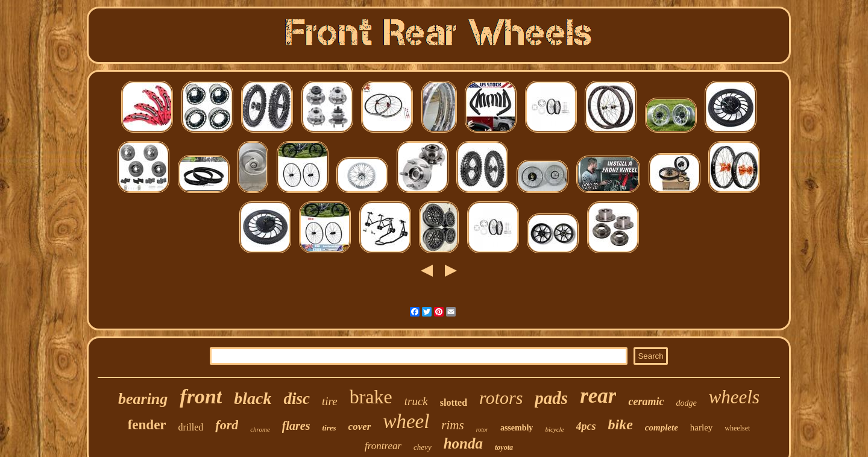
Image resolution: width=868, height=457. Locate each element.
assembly (517, 428)
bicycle (554, 429)
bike (621, 424)
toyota (504, 447)
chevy (423, 447)
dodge (686, 403)
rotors (501, 398)
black (253, 398)
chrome (260, 429)
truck (416, 401)
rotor (482, 430)
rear (598, 396)
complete (662, 427)
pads (551, 398)
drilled (191, 427)
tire (330, 401)
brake (371, 397)
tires (329, 428)
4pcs (586, 426)
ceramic (646, 402)
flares (296, 426)
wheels (734, 397)
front (201, 396)
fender (147, 425)
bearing (143, 399)
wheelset (737, 428)
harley (701, 427)
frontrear (383, 446)
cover (360, 427)
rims (452, 425)
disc (297, 399)
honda (463, 443)
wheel (406, 421)
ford (227, 425)
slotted (454, 402)
